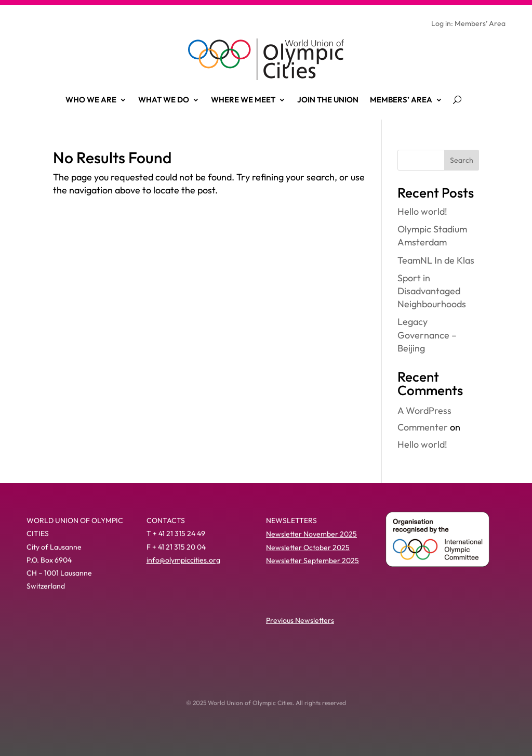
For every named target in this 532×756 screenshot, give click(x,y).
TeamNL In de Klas (436, 260)
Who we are (91, 100)
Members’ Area (401, 100)
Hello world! (422, 211)
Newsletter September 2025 (312, 561)
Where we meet (243, 100)
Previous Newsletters (300, 620)
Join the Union (328, 100)
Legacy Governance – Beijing (427, 335)
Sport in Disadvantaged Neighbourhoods (432, 291)
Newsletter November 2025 (311, 534)
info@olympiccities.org (183, 560)
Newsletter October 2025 (308, 548)
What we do (164, 100)
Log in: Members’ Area (468, 24)
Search (462, 160)
